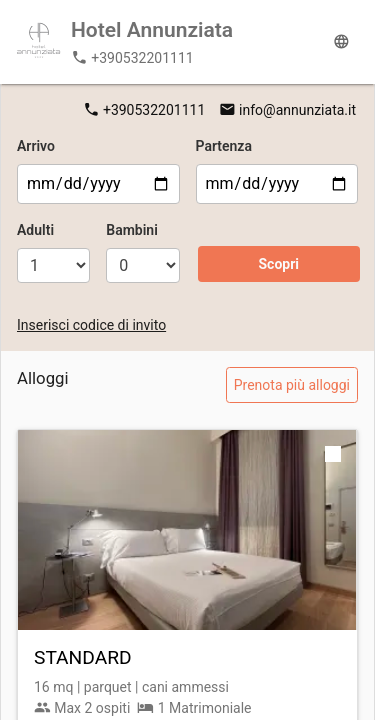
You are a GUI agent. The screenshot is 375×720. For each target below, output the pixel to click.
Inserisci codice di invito (91, 325)
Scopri (278, 264)
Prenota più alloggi (292, 385)
